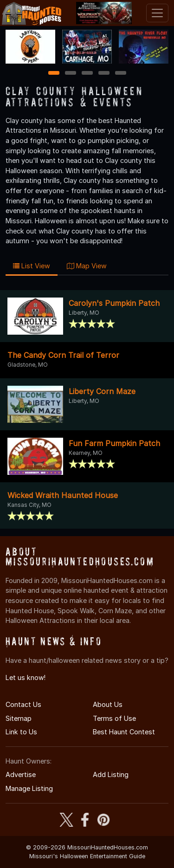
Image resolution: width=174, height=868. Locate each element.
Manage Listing (29, 788)
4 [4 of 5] (104, 74)
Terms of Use (114, 718)
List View (32, 266)
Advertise (21, 774)
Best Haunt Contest (124, 732)
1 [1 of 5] (54, 74)
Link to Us (21, 732)
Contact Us (23, 704)
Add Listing (111, 774)
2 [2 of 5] (71, 74)
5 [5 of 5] (120, 74)
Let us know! (26, 677)
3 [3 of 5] (87, 74)
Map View (87, 266)
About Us (108, 704)
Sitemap (19, 718)
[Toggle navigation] (157, 13)
